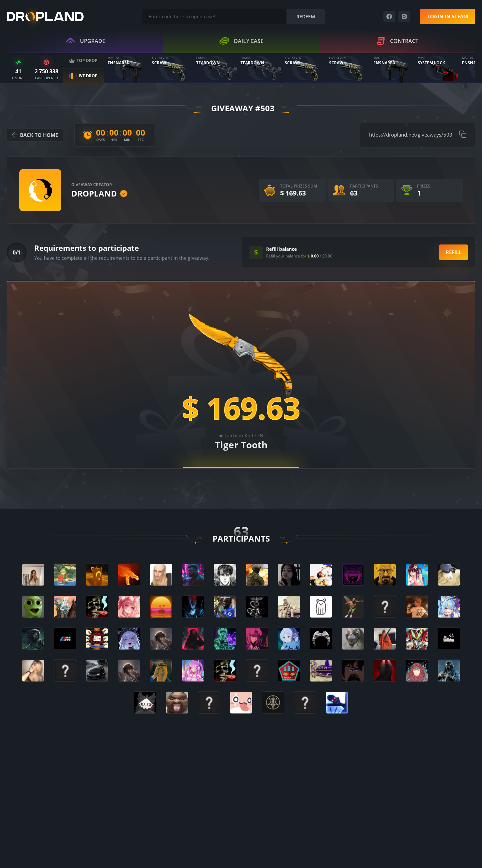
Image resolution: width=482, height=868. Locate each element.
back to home (35, 135)
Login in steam (448, 16)
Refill (454, 252)
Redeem (306, 16)
